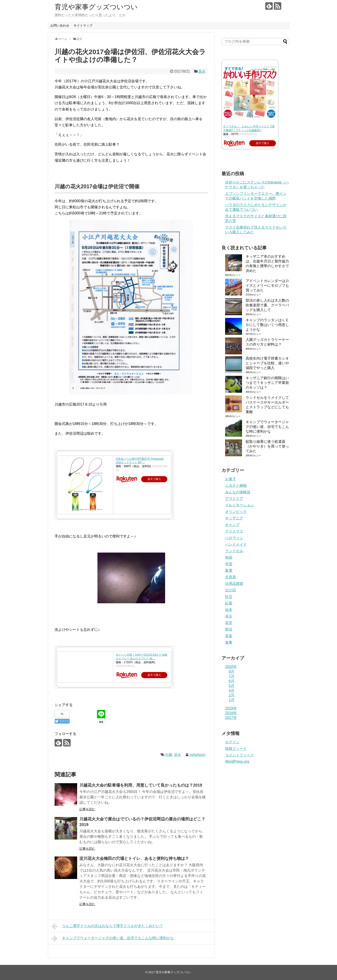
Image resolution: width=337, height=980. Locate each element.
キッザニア (234, 518)
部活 (229, 629)
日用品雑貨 (234, 584)
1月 (232, 700)
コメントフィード (240, 755)
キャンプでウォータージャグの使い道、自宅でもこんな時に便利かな (113, 939)
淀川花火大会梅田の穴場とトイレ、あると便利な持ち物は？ (134, 858)
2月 (232, 695)
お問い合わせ (60, 25)
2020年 (231, 667)
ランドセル (234, 551)
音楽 (229, 636)
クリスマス (234, 531)
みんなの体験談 (238, 492)
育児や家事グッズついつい (96, 7)
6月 (232, 681)
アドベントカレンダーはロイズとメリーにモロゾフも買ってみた (267, 286)
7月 (232, 676)
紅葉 (229, 603)
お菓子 (231, 479)
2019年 (231, 708)
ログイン (232, 742)
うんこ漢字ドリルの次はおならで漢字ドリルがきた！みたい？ (107, 926)
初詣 (229, 557)
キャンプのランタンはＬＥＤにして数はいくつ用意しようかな (267, 325)
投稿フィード (236, 749)
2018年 (231, 713)
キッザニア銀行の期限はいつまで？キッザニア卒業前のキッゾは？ (267, 383)
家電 (229, 570)
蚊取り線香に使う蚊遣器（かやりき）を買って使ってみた (267, 446)
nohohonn (197, 755)
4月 (232, 690)
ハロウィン (234, 538)
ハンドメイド (236, 544)
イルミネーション (240, 505)
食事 (229, 642)
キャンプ (232, 525)
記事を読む (87, 809)
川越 (168, 755)
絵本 (229, 610)
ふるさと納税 (236, 485)
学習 (229, 564)
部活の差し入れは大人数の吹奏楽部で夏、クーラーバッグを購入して (267, 305)
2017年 (231, 718)
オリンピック (236, 512)
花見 (229, 623)
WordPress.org (237, 761)
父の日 (231, 590)
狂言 (229, 597)
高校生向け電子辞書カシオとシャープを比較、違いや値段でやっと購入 (267, 363)
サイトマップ (83, 25)
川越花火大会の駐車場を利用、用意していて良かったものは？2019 (141, 785)
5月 (232, 686)
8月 (232, 671)
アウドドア (234, 499)
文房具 (231, 577)
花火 (202, 71)
